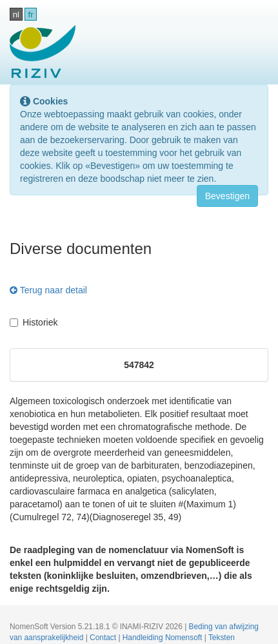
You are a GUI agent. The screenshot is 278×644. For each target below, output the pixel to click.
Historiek (34, 322)
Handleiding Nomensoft (164, 638)
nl (16, 15)
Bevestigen (227, 196)
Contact (104, 638)
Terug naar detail (48, 290)
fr (31, 15)
